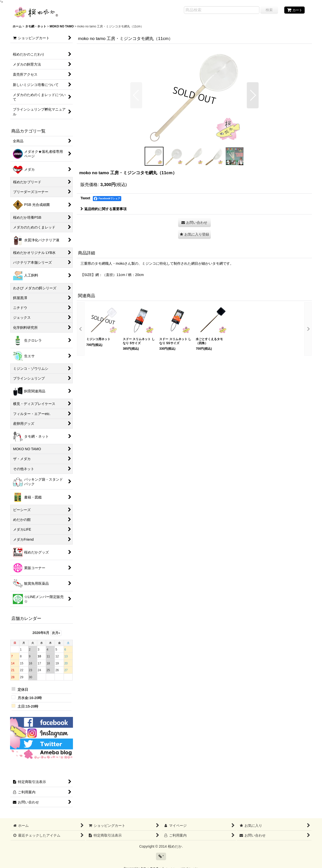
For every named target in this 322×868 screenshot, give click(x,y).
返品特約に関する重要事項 (104, 209)
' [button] (161, 856)
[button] (136, 95)
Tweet (85, 198)
